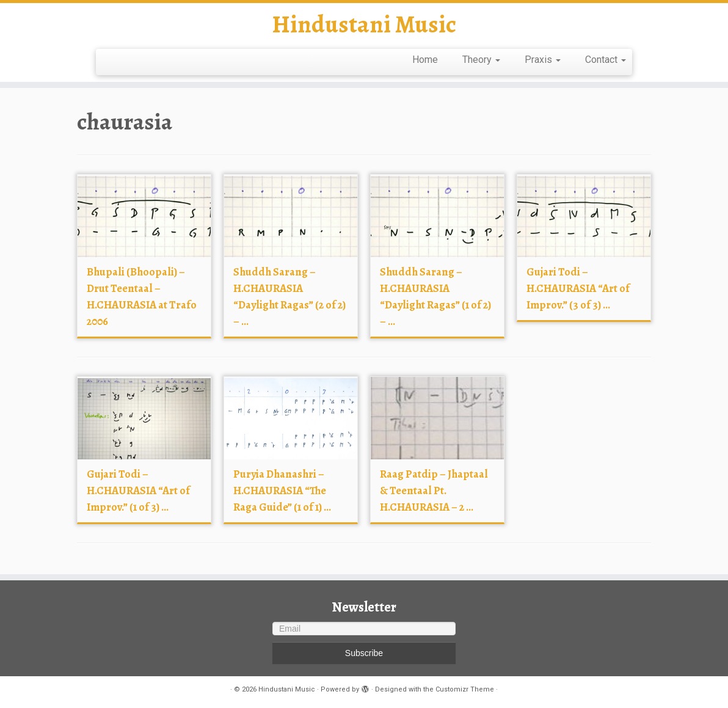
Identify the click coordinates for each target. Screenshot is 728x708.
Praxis (543, 60)
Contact (606, 60)
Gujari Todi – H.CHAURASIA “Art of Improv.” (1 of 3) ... (138, 491)
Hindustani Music (364, 24)
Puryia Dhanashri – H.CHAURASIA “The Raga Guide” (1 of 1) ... (282, 491)
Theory (481, 60)
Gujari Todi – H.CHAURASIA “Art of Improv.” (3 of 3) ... (578, 288)
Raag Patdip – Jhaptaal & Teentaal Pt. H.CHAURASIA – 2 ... (434, 491)
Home (425, 60)
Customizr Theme (465, 689)
